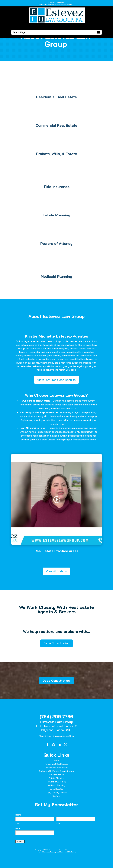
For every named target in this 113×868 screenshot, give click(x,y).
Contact (56, 796)
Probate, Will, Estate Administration (56, 771)
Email (18, 829)
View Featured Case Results (56, 380)
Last (59, 823)
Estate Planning (56, 215)
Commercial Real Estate (56, 125)
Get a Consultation (56, 643)
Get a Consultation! (56, 681)
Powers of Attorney (56, 782)
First (18, 823)
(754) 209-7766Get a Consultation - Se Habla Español (56, 3)
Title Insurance (56, 187)
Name (18, 815)
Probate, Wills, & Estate (56, 154)
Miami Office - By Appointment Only (56, 736)
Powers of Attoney (56, 243)
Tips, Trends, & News (56, 792)
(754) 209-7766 (56, 717)
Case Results (56, 789)
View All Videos (56, 571)
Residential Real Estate (56, 97)
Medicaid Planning (56, 276)
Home (56, 760)
